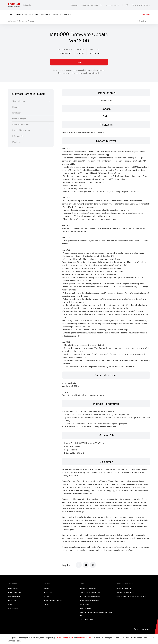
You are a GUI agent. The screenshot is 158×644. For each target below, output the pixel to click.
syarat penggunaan (65, 638)
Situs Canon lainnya (143, 629)
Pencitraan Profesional (89, 5)
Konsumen (75, 5)
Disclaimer (17, 142)
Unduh (79, 62)
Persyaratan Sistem (21, 124)
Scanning (47, 596)
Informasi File (18, 136)
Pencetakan (48, 592)
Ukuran (80, 49)
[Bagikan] (79, 565)
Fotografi (47, 588)
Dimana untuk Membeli (88, 588)
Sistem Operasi (19, 101)
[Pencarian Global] (127, 5)
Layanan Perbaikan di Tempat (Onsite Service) (132, 596)
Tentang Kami (13, 588)
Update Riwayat (19, 119)
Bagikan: (67, 565)
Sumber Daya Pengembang (126, 592)
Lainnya (47, 604)
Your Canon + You (86, 619)
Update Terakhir (65, 49)
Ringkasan (17, 113)
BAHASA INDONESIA (140, 5)
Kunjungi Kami (13, 608)
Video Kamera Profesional (53, 600)
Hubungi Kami (66, 14)
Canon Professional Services (90, 596)
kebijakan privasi (84, 638)
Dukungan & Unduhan (124, 588)
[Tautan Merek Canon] (14, 5)
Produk (11, 14)
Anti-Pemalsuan (86, 608)
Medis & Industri (113, 5)
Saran (10, 604)
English (106, 116)
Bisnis (102, 5)
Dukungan (146, 14)
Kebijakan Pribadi (14, 596)
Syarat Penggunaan (15, 592)
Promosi (55, 14)
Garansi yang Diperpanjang (89, 600)
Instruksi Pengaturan (21, 130)
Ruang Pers (45, 14)
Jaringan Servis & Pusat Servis (91, 592)
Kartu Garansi (85, 604)
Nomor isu (94, 49)
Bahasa (15, 107)
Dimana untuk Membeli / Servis (27, 14)
